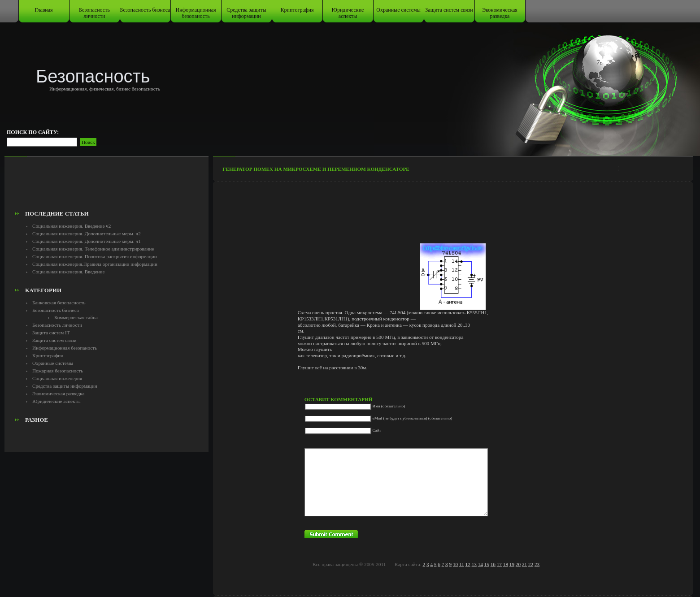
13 (474, 564)
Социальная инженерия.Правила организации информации (95, 264)
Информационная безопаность (196, 13)
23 (537, 564)
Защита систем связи (449, 10)
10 (455, 564)
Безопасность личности (94, 13)
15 (487, 564)
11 (462, 564)
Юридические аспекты (348, 13)
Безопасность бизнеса (145, 10)
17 (499, 564)
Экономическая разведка (500, 13)
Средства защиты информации (246, 13)
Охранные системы (398, 10)
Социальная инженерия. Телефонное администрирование (93, 249)
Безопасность (93, 76)
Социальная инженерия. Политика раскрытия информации (95, 256)
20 (518, 564)
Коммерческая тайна (76, 317)
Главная (43, 10)
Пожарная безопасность (58, 371)
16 (493, 564)
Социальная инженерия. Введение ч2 (72, 226)
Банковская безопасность (59, 303)
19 (512, 564)
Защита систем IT (51, 333)
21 (524, 564)
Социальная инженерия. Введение (68, 272)
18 (506, 564)
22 (531, 564)
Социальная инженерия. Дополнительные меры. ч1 (87, 241)
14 (480, 564)
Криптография (297, 10)
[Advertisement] (107, 186)
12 (468, 564)
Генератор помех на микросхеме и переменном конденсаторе (316, 169)
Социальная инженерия (57, 378)
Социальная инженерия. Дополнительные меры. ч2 (87, 234)
